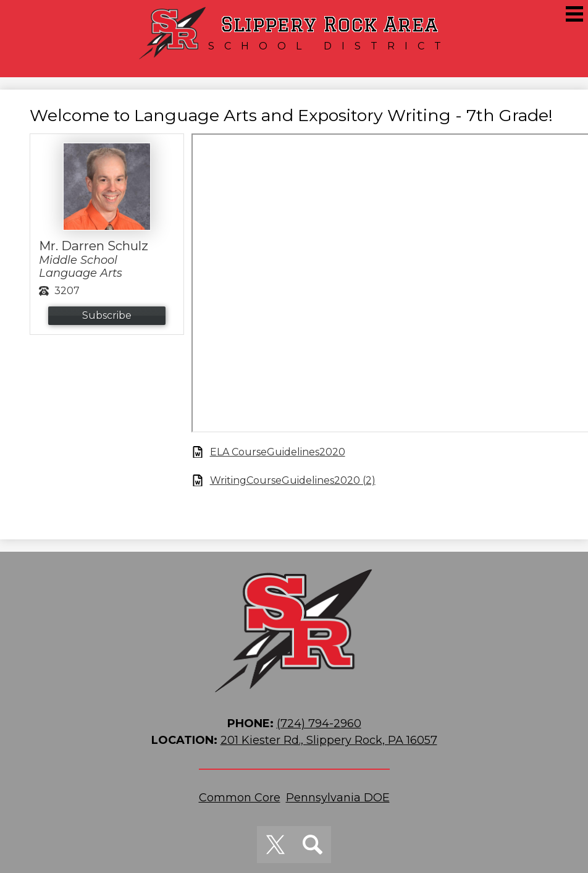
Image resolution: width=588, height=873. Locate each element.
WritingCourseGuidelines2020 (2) (293, 480)
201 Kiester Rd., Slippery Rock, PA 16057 (329, 740)
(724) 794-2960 (319, 723)
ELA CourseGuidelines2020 (278, 452)
